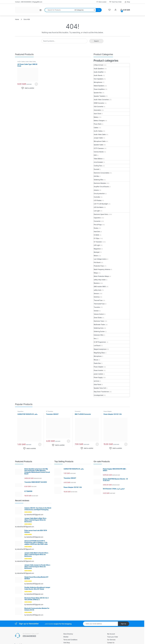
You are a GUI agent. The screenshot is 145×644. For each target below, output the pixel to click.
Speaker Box (98, 93)
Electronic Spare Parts (101, 214)
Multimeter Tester (99, 324)
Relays (96, 273)
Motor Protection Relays (101, 276)
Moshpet (97, 252)
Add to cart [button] (36, 84)
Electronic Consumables (101, 173)
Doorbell (96, 169)
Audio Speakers (99, 69)
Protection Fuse (99, 266)
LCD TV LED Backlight (101, 204)
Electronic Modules (100, 183)
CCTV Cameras (99, 148)
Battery (96, 117)
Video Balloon (98, 159)
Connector (97, 221)
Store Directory (68, 634)
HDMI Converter (99, 103)
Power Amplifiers (99, 89)
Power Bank (98, 124)
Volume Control (99, 314)
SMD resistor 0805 (100, 287)
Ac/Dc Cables (21, 62)
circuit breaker (98, 162)
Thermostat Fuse (99, 304)
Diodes (96, 228)
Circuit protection (99, 194)
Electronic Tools (99, 321)
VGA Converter (99, 107)
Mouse (96, 360)
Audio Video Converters (101, 100)
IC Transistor (98, 242)
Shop (127, 2)
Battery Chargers (99, 121)
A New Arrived (98, 65)
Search (96, 41)
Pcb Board (97, 262)
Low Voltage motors (100, 259)
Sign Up (124, 624)
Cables (96, 128)
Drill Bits (96, 176)
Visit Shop (67, 643)
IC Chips (96, 238)
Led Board (97, 346)
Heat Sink (97, 232)
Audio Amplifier (99, 72)
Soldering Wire (98, 180)
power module (98, 374)
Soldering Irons (99, 328)
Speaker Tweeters (100, 96)
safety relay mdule (100, 280)
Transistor (97, 307)
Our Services (111, 640)
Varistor (96, 311)
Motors (96, 256)
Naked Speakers (99, 86)
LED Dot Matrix (99, 207)
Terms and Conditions (70, 640)
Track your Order (113, 637)
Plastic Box (97, 363)
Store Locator (101, 2)
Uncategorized (98, 395)
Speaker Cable (98, 145)
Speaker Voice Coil (100, 388)
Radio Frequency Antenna (102, 269)
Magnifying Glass (99, 353)
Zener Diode (98, 318)
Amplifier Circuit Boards (101, 187)
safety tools (97, 290)
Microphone (98, 356)
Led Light (97, 211)
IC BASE (96, 235)
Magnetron (97, 249)
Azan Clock (97, 114)
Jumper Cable (98, 138)
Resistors (97, 283)
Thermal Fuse (98, 300)
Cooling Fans (98, 166)
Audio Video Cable (31, 62)
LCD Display (98, 200)
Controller (97, 197)
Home (17, 19)
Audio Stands (98, 75)
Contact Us (111, 643)
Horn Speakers (99, 79)
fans (95, 338)
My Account (111, 634)
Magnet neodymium (100, 349)
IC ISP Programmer (100, 342)
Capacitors (97, 218)
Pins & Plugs (98, 225)
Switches (97, 297)
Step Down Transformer (101, 392)
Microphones (98, 82)
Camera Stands (99, 152)
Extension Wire (99, 335)
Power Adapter (98, 367)
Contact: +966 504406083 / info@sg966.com (29, 2)
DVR (95, 155)
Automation (97, 110)
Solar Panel (97, 384)
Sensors (96, 293)
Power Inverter (98, 370)
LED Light (97, 245)
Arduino (96, 190)
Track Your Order (116, 2)
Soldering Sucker (99, 331)
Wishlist (66, 637)
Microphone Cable (100, 141)
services (96, 381)
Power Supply (98, 377)
